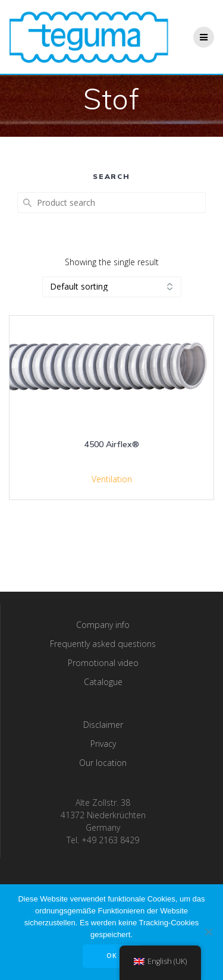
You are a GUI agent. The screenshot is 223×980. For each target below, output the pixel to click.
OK (112, 956)
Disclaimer (103, 725)
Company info (103, 625)
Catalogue (103, 682)
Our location (103, 763)
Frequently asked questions (103, 644)
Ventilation (112, 479)
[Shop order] (112, 287)
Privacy (103, 744)
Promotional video (103, 663)
